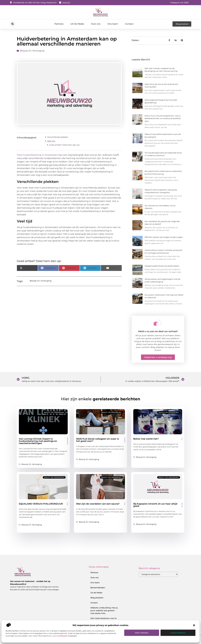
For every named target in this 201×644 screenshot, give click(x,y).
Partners (59, 24)
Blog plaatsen (97, 598)
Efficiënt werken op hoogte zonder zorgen (164, 237)
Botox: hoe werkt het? (146, 439)
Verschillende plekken (58, 137)
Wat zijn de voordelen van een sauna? (98, 504)
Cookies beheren (178, 633)
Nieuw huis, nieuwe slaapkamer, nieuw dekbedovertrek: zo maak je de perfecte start (163, 118)
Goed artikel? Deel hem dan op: (64, 145)
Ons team (113, 24)
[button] (194, 625)
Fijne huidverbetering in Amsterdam (38, 155)
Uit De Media (77, 24)
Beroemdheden (98, 588)
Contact (129, 24)
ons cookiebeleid (60, 636)
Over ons (96, 24)
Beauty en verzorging (32, 51)
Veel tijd (51, 141)
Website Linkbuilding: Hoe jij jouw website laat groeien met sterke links (104, 610)
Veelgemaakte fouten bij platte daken (162, 266)
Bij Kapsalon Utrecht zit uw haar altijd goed (155, 505)
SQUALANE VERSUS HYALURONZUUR (41, 504)
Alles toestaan (142, 633)
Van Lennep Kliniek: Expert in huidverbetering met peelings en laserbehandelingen (38, 441)
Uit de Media (96, 593)
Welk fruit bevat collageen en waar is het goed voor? (97, 440)
